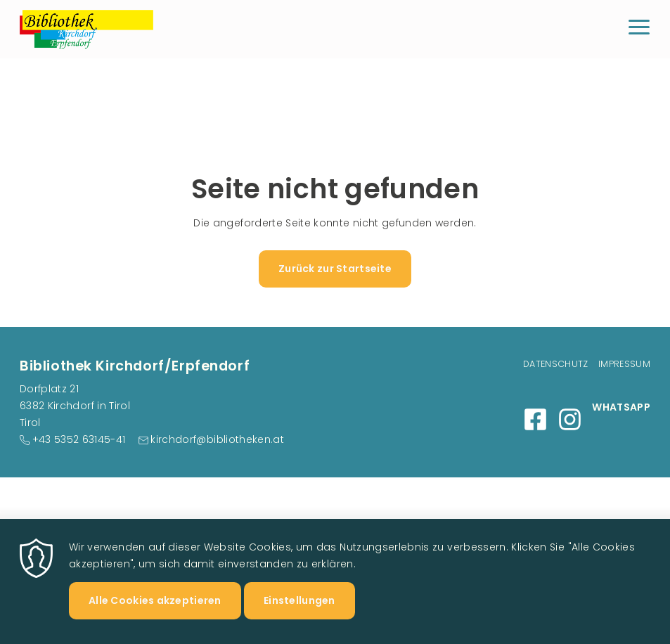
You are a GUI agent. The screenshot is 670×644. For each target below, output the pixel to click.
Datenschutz (556, 364)
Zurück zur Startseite (335, 269)
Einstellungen (299, 612)
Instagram (570, 419)
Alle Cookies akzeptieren (155, 612)
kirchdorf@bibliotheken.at (217, 439)
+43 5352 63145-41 (79, 439)
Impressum (624, 364)
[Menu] (639, 29)
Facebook (535, 419)
